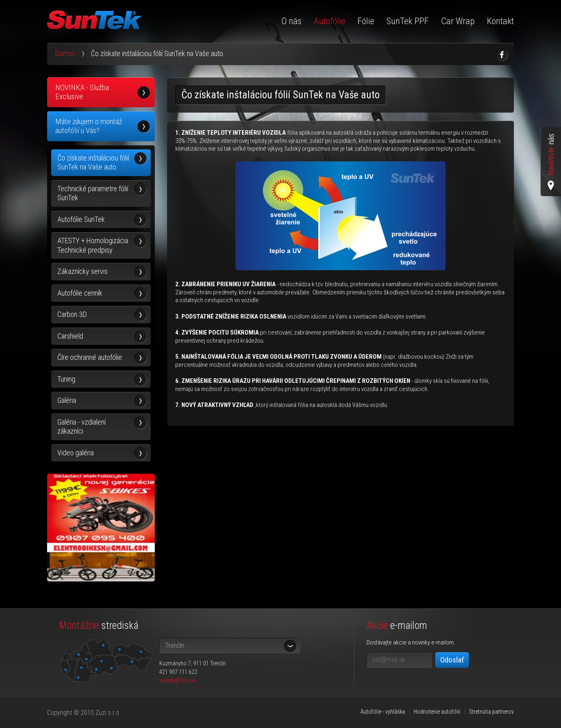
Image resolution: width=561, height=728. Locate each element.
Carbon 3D (72, 314)
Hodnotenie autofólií (437, 712)
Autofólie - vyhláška (383, 712)
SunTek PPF (408, 21)
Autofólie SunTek (81, 219)
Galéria (67, 400)
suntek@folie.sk (178, 681)
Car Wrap (458, 21)
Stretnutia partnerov (491, 712)
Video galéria (76, 453)
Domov (65, 53)
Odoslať (452, 660)
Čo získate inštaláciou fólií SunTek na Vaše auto (93, 163)
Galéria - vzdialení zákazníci (81, 427)
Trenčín (175, 645)
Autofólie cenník (80, 293)
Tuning (66, 379)
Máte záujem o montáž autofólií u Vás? (89, 126)
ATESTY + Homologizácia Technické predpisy (93, 245)
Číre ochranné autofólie (90, 357)
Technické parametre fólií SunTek (93, 193)
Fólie (366, 21)
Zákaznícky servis (83, 271)
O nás (291, 21)
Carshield (70, 336)
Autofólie (329, 21)
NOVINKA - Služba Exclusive (82, 92)
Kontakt (500, 21)
